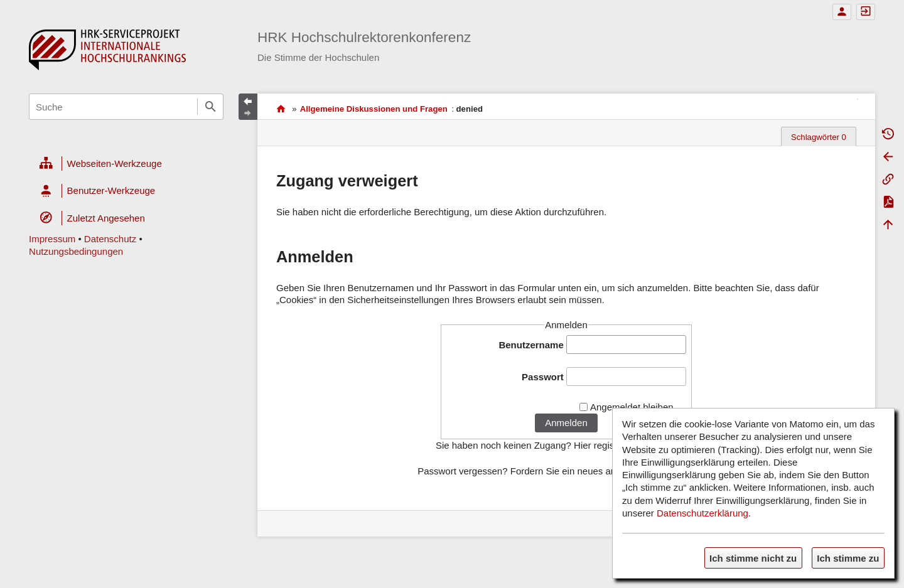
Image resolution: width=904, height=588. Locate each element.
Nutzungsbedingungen (76, 251)
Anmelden (566, 423)
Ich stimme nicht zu (753, 558)
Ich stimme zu (848, 558)
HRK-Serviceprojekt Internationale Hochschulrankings (281, 109)
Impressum (52, 239)
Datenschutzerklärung (702, 513)
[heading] (126, 164)
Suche (210, 107)
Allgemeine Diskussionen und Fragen (374, 109)
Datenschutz (110, 239)
